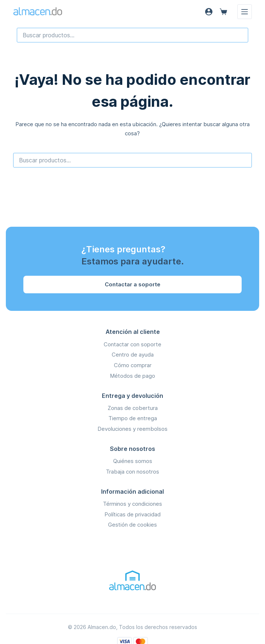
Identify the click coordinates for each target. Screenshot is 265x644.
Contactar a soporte (132, 284)
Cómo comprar (133, 365)
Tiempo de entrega (133, 418)
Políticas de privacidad (132, 514)
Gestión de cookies (132, 525)
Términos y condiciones (132, 504)
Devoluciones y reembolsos (132, 429)
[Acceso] (209, 12)
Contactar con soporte (132, 344)
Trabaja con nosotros (132, 472)
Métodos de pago (132, 376)
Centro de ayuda (133, 355)
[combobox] (132, 35)
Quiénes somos (133, 461)
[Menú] (245, 12)
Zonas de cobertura (133, 408)
